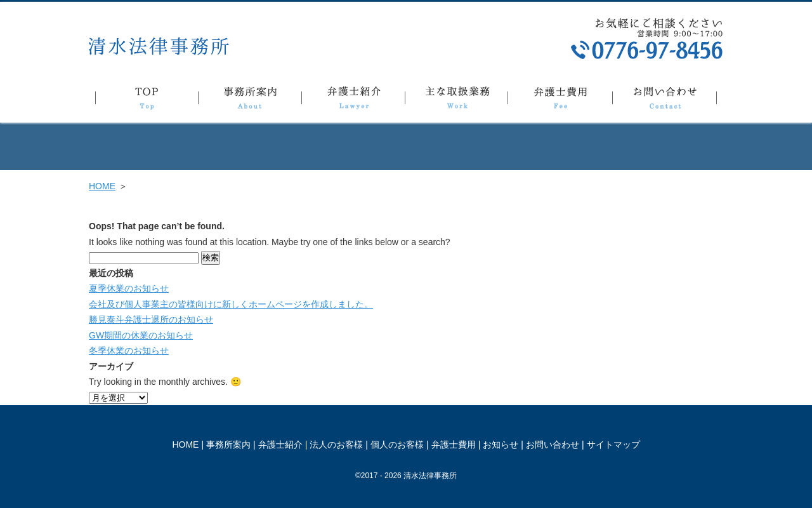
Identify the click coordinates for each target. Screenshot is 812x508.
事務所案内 (250, 100)
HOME (102, 186)
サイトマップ (613, 444)
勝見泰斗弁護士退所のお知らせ (151, 319)
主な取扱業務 (456, 100)
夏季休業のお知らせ (129, 288)
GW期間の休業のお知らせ (141, 335)
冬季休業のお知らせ (129, 351)
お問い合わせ (665, 100)
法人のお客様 (336, 444)
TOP (147, 100)
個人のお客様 (397, 444)
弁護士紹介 (353, 100)
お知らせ (501, 444)
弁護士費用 (560, 100)
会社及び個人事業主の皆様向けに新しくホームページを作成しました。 (231, 304)
